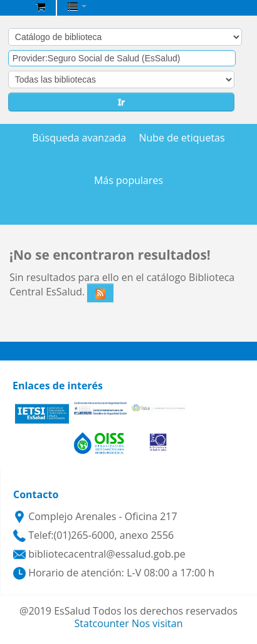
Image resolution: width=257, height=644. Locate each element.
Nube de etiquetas (181, 138)
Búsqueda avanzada (79, 138)
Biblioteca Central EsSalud (13, 9)
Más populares (128, 181)
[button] (40, 6)
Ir (121, 102)
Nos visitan (157, 623)
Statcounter (102, 623)
